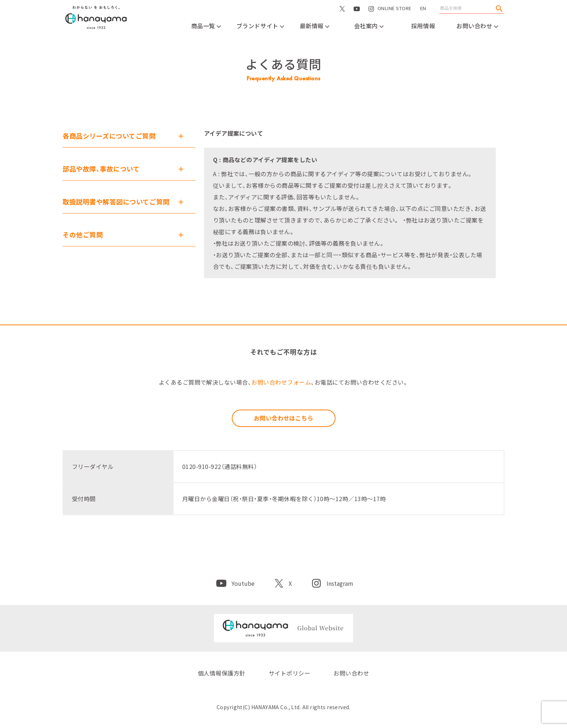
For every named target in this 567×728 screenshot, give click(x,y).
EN (423, 8)
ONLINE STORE (395, 16)
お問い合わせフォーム (281, 382)
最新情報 (315, 26)
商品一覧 (206, 26)
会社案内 (369, 26)
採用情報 (423, 26)
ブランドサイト (260, 26)
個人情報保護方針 (222, 673)
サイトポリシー (289, 673)
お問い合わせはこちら (284, 418)
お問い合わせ (477, 26)
